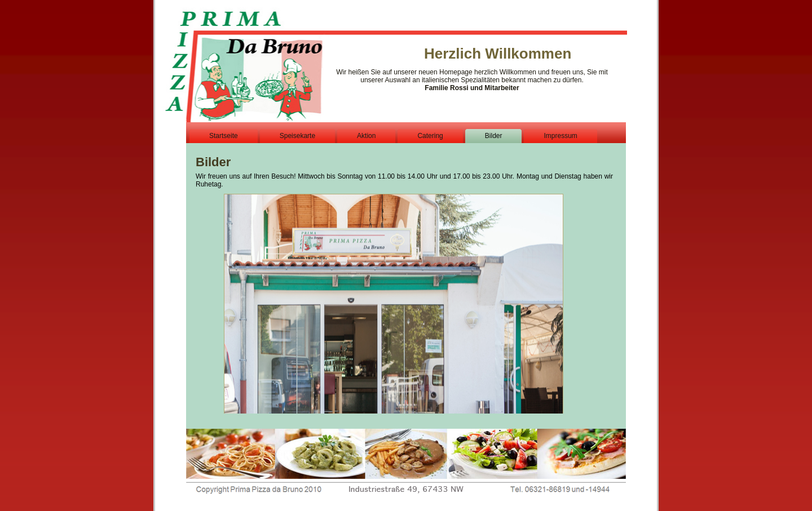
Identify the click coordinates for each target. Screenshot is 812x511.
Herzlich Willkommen (498, 54)
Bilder (213, 162)
